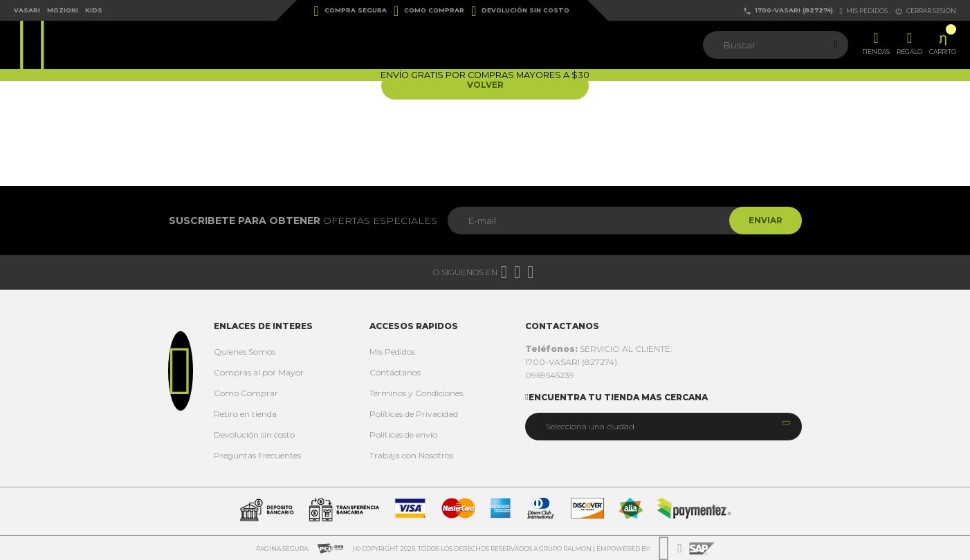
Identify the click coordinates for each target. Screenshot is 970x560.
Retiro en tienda (245, 414)
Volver (485, 85)
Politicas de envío (403, 435)
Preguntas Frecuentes (257, 455)
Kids (94, 10)
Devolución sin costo (520, 11)
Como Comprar (429, 11)
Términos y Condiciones (416, 393)
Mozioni (63, 10)
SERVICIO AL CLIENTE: (599, 349)
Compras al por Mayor (259, 372)
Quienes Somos (245, 352)
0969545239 (550, 375)
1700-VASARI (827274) (788, 11)
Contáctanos (395, 372)
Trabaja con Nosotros (411, 455)
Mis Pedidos (392, 352)
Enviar (764, 220)
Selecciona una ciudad (590, 426)
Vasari (27, 10)
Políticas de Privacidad (414, 414)
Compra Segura (350, 11)
